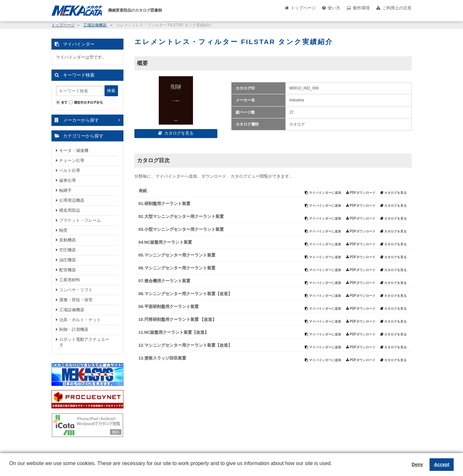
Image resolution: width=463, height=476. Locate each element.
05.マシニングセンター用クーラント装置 (177, 255)
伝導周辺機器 (72, 200)
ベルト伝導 (70, 170)
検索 (111, 91)
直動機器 (68, 240)
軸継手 (65, 190)
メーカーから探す (81, 120)
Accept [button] (442, 464)
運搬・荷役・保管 (76, 300)
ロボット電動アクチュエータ (84, 342)
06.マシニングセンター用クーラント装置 (177, 268)
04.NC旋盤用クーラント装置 (165, 242)
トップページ (303, 8)
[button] (10, 468)
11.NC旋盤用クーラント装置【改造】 (174, 332)
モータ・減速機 (74, 150)
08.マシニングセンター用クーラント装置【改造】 (185, 294)
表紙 (143, 191)
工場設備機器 (95, 25)
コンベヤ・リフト (76, 290)
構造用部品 (70, 210)
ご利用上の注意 (397, 8)
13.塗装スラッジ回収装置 (162, 358)
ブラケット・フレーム (80, 220)
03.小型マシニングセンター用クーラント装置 (181, 229)
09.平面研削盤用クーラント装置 (169, 307)
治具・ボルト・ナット (80, 320)
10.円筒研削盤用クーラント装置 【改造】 (178, 319)
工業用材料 (70, 280)
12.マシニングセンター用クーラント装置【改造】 (185, 345)
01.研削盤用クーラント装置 (164, 204)
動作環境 (361, 8)
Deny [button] (417, 464)
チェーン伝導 (72, 160)
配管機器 (68, 270)
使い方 (334, 8)
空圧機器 (68, 250)
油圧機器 (68, 260)
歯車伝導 (68, 180)
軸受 (63, 230)
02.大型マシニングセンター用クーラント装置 (181, 216)
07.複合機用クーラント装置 (164, 281)
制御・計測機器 (74, 329)
